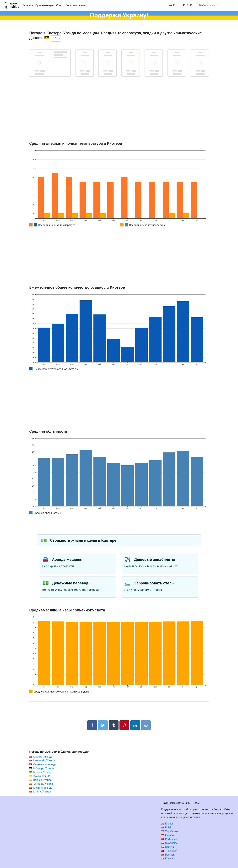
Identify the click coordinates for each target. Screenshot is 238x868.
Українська (170, 831)
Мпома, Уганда (42, 772)
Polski (167, 827)
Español (168, 835)
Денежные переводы (72, 583)
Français (168, 859)
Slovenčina (169, 843)
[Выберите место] (216, 5)
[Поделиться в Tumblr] (114, 725)
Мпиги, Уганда (42, 792)
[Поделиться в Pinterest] (124, 725)
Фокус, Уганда (42, 776)
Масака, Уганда (43, 757)
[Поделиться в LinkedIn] (135, 725)
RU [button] (173, 5)
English (167, 824)
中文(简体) (169, 851)
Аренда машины (67, 560)
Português (169, 839)
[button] (188, 5)
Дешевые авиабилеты (155, 560)
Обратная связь (75, 5)
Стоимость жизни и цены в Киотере (83, 540)
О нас (60, 5)
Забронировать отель (154, 583)
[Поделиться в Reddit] (146, 725)
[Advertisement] (119, 114)
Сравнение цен (45, 5)
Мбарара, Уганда (43, 768)
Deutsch (168, 855)
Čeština (167, 847)
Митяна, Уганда (43, 788)
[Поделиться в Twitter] (103, 725)
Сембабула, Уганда (45, 764)
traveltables (15, 5)
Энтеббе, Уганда (43, 784)
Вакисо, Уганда (42, 780)
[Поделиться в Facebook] (92, 725)
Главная (28, 5)
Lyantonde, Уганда (44, 761)
